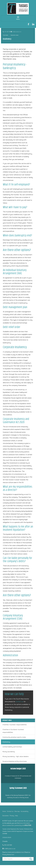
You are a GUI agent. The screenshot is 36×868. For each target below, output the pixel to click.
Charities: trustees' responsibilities (15, 725)
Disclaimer (6, 816)
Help (16, 816)
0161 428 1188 (7, 32)
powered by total (23, 825)
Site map (17, 811)
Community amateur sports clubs (14, 737)
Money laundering (9, 752)
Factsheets (5, 35)
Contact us (10, 811)
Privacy (12, 816)
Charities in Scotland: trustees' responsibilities (13, 731)
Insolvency (6, 742)
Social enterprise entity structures (15, 761)
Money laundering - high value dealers (16, 756)
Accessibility (24, 811)
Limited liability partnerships (12, 747)
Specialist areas (14, 35)
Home (4, 811)
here (23, 852)
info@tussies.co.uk (17, 32)
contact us (19, 701)
